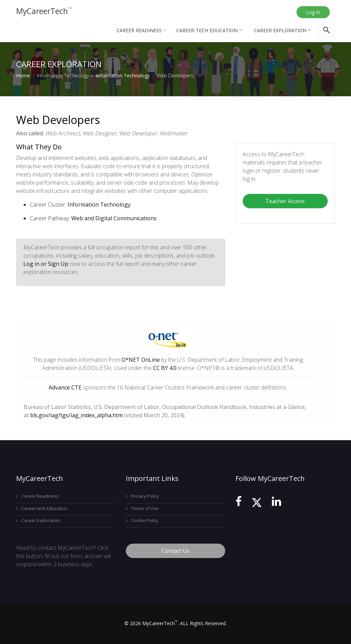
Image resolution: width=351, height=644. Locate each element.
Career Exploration (282, 30)
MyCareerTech (46, 12)
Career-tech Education (209, 30)
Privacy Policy (142, 496)
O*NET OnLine (141, 360)
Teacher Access (285, 201)
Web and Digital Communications (114, 218)
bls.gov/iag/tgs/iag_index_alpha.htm (76, 415)
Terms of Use (142, 508)
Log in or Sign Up (46, 264)
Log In (313, 12)
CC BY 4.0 (165, 368)
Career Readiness (141, 30)
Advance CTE (65, 387)
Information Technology (123, 76)
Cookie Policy (142, 520)
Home (23, 76)
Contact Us (175, 551)
